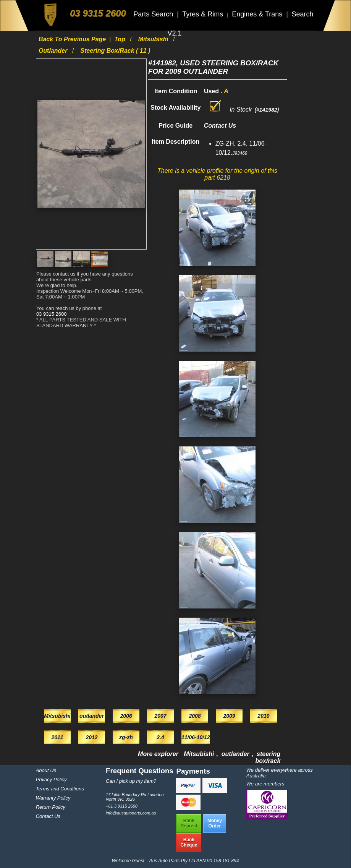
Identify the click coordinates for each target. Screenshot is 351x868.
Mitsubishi (154, 39)
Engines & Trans (258, 14)
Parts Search (154, 14)
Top (121, 39)
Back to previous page (73, 39)
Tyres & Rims (204, 14)
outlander (54, 51)
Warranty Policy (53, 798)
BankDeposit (189, 823)
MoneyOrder (215, 823)
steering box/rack (268, 757)
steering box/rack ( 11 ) (115, 51)
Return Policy (51, 807)
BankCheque (189, 842)
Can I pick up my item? (131, 781)
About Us (46, 770)
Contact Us (48, 816)
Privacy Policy (51, 780)
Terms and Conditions (60, 789)
